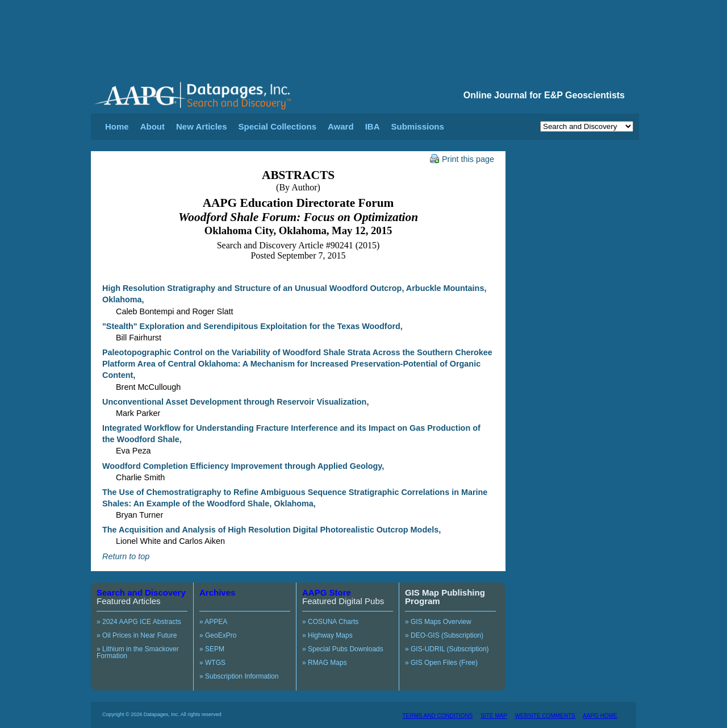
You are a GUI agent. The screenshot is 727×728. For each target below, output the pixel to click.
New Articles (201, 126)
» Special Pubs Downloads (343, 649)
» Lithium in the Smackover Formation (138, 652)
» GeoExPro (218, 635)
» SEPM (212, 649)
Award (341, 126)
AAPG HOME (600, 716)
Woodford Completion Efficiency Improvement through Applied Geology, (243, 466)
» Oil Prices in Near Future (137, 635)
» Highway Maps (327, 635)
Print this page (462, 159)
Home (117, 126)
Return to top (126, 556)
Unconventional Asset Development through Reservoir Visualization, (235, 402)
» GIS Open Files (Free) (441, 663)
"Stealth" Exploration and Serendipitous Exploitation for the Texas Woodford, (252, 326)
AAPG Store (327, 592)
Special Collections (278, 126)
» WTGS (212, 663)
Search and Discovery (141, 592)
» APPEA (213, 622)
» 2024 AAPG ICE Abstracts (139, 622)
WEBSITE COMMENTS (545, 716)
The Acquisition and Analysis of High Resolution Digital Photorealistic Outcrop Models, (271, 530)
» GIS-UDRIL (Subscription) (447, 649)
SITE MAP (494, 716)
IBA (373, 126)
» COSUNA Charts (330, 622)
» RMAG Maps (325, 663)
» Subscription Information (239, 676)
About (152, 126)
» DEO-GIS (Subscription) (444, 635)
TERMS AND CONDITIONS (437, 716)
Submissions (417, 126)
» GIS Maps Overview (438, 622)
